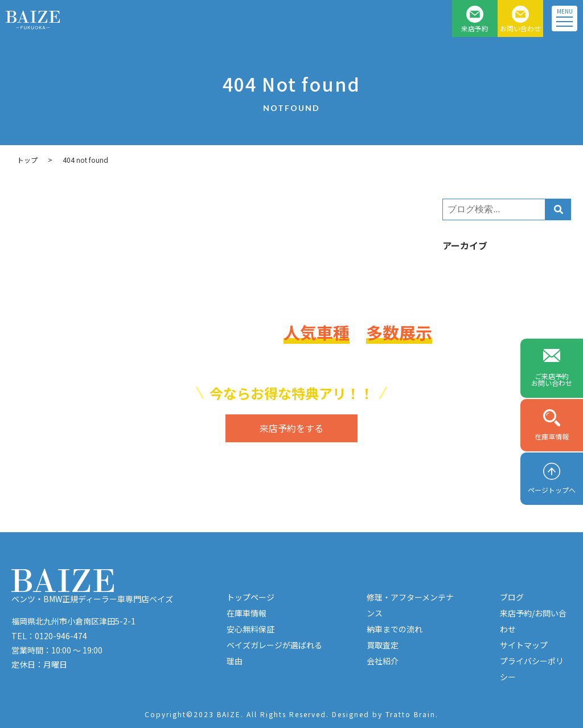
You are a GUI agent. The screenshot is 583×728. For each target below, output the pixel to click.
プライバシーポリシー (532, 669)
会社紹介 (383, 661)
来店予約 (475, 28)
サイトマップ (524, 645)
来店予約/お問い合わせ (533, 621)
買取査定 (383, 645)
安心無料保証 (251, 629)
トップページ (251, 597)
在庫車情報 (552, 436)
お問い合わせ (520, 28)
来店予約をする (291, 428)
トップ (27, 160)
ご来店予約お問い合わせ (552, 379)
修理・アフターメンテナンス (410, 605)
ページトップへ (552, 490)
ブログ (512, 597)
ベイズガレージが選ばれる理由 (274, 653)
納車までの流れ (395, 629)
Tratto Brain (410, 714)
